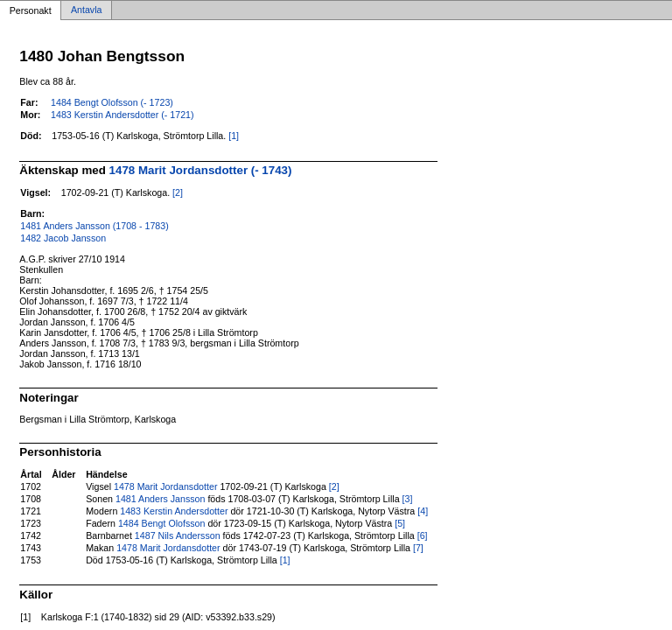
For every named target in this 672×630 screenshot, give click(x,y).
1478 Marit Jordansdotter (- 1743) (201, 170)
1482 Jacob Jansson (63, 238)
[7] (418, 548)
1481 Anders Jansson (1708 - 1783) (94, 226)
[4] (423, 511)
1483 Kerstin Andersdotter (174, 511)
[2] (178, 192)
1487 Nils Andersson (178, 535)
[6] (423, 535)
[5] (400, 523)
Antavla (87, 10)
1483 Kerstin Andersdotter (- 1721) (122, 115)
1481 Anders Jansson (161, 499)
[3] (408, 499)
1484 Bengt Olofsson (162, 523)
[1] (234, 136)
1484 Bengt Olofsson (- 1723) (112, 102)
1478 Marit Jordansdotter (165, 486)
